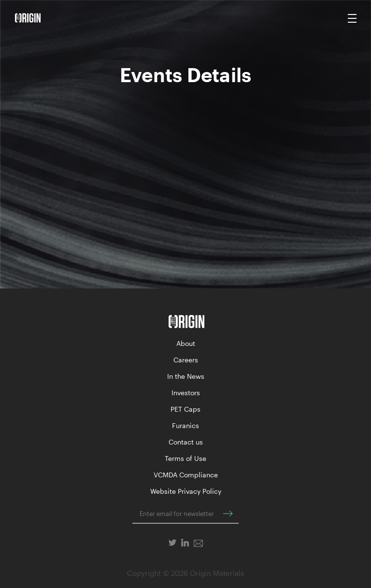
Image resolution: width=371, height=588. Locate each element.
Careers (186, 360)
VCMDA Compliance (186, 475)
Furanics (185, 425)
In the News (186, 376)
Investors (186, 393)
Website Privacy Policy (186, 491)
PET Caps (185, 409)
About (186, 343)
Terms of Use (185, 458)
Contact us (186, 442)
